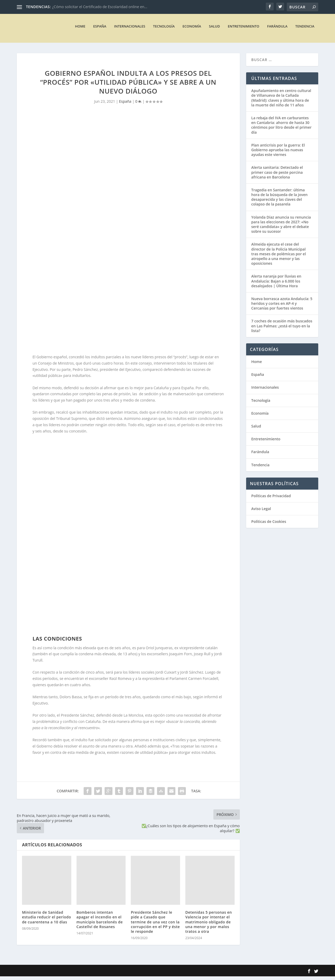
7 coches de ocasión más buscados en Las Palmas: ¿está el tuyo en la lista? (282, 329)
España (100, 30)
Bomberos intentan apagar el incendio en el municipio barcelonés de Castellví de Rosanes (100, 923)
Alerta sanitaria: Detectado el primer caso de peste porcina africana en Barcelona (277, 176)
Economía (192, 30)
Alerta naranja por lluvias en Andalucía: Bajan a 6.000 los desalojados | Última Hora (276, 285)
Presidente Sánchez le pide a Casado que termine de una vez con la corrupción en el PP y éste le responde (155, 925)
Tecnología (164, 30)
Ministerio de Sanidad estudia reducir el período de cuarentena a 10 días (47, 921)
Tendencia (305, 30)
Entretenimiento (244, 30)
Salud (214, 30)
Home (80, 30)
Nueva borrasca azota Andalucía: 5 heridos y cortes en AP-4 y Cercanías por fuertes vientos (282, 307)
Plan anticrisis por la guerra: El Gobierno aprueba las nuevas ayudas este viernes (278, 153)
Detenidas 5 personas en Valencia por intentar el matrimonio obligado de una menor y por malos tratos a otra (209, 925)
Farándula (277, 30)
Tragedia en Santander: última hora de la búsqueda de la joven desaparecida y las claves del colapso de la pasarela (280, 201)
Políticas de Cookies (269, 525)
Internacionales (130, 30)
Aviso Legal (261, 512)
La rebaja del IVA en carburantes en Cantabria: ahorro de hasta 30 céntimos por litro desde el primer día (282, 129)
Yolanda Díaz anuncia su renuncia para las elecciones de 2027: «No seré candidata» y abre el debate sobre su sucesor (281, 228)
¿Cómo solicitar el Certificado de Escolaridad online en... (100, 7)
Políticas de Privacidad (271, 499)
